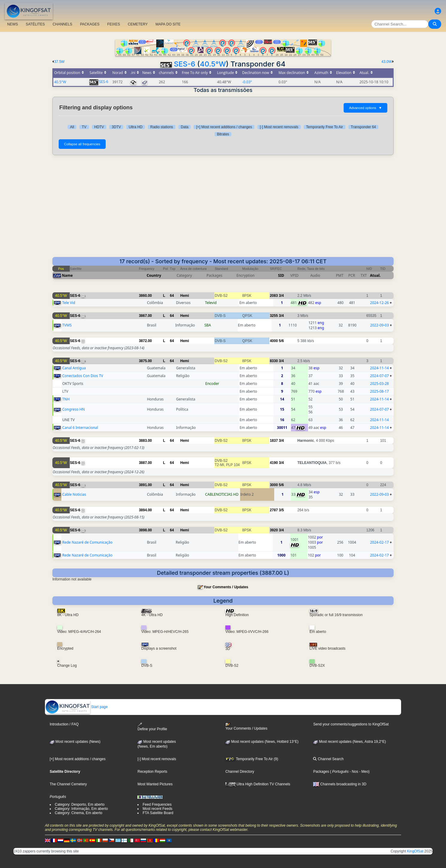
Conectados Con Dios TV (83, 376)
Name (67, 275)
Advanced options (365, 108)
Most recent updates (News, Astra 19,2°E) (349, 742)
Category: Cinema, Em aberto (79, 813)
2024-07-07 (379, 376)
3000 (274, 485)
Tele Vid (69, 303)
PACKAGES (90, 24)
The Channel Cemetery (68, 784)
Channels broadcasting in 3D (340, 784)
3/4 (281, 296)
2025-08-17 (379, 391)
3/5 (281, 510)
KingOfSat (415, 851)
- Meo (363, 772)
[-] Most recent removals (279, 127)
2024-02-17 (379, 542)
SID (281, 275)
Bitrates (223, 134)
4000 (274, 341)
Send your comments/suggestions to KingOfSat (351, 724)
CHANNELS (62, 24)
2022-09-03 (379, 325)
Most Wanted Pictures (155, 784)
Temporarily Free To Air (325, 127)
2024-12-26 (379, 303)
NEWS (13, 24)
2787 (274, 510)
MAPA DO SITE (168, 24)
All (72, 127)
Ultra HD (136, 127)
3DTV (116, 127)
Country (154, 275)
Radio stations (162, 127)
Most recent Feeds (157, 809)
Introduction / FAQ (64, 724)
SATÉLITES (35, 24)
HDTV (99, 127)
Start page (76, 707)
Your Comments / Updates (226, 587)
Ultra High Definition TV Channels (258, 784)
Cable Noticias (74, 494)
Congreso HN (73, 409)
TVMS (67, 325)
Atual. (375, 275)
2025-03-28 (379, 384)
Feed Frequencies (157, 805)
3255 (274, 316)
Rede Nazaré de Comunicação (87, 542)
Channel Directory (240, 772)
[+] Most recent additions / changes (224, 127)
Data (185, 127)
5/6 (281, 341)
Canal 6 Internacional (80, 428)
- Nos (354, 772)
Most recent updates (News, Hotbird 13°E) (262, 742)
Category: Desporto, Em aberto (80, 805)
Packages (321, 772)
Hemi (185, 296)
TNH (66, 399)
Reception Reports (152, 772)
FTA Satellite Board (158, 813)
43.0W (387, 62)
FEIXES (114, 24)
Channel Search (328, 759)
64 (172, 296)
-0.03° (247, 82)
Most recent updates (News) (75, 742)
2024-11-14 (379, 368)
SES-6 (185, 64)
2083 (274, 296)
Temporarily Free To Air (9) (252, 759)
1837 (274, 441)
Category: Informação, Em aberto (81, 809)
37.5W (59, 62)
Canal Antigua (74, 368)
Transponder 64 (363, 127)
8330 (274, 361)
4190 (274, 463)
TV (84, 127)
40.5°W (213, 64)
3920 (274, 530)
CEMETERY (138, 24)
